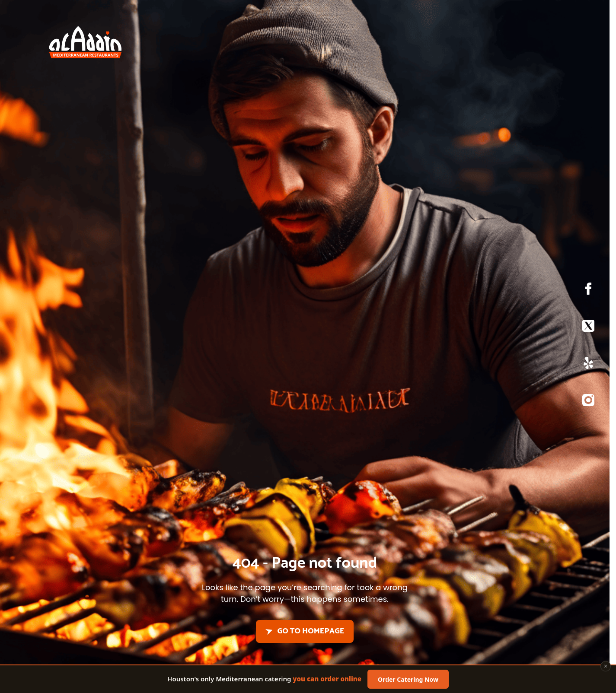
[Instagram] (588, 402)
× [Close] (606, 667)
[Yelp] (588, 365)
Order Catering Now (408, 680)
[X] (588, 328)
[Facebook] (588, 291)
